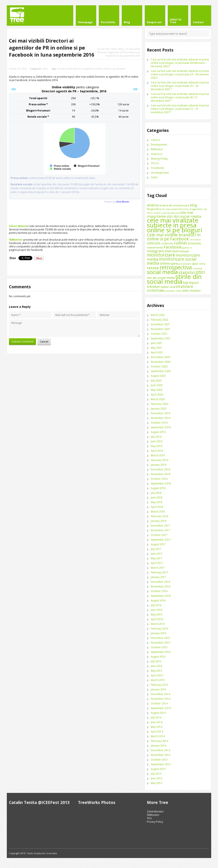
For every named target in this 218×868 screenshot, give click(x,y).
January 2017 (158, 577)
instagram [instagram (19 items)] (155, 251)
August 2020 (158, 376)
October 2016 (159, 591)
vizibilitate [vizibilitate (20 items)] (156, 290)
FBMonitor (153, 815)
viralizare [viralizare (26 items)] (185, 286)
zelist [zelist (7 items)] (178, 291)
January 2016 (158, 633)
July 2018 (156, 493)
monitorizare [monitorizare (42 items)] (161, 255)
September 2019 (161, 427)
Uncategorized (160, 173)
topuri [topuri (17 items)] (194, 283)
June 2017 (157, 554)
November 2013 (161, 755)
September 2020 (161, 371)
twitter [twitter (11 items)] (165, 287)
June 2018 (157, 498)
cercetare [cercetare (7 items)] (195, 240)
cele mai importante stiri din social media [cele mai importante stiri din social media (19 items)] (174, 214)
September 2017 (161, 540)
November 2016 (161, 586)
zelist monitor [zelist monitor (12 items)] (191, 291)
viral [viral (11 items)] (172, 287)
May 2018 (156, 502)
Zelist (45, 69)
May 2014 (156, 727)
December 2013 (160, 750)
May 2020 (156, 390)
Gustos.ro (157, 154)
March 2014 (158, 736)
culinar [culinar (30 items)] (181, 243)
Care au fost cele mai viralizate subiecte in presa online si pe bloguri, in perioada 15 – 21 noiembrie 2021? (180, 109)
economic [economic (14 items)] (195, 243)
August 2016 (158, 600)
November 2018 (161, 474)
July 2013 (156, 774)
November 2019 (161, 418)
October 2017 (159, 535)
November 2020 (161, 362)
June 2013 (157, 778)
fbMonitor (16, 240)
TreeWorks (157, 168)
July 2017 (156, 549)
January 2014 (158, 746)
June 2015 (157, 666)
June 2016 (157, 610)
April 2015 (157, 675)
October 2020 (159, 366)
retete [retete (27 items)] (153, 268)
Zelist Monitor (155, 812)
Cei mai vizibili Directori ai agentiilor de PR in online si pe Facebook (91, 69)
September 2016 (161, 596)
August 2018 (158, 488)
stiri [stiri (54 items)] (200, 272)
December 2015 (160, 638)
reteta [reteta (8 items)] (202, 264)
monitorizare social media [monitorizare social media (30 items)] (172, 261)
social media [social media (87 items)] (162, 272)
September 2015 (161, 652)
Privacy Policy (155, 822)
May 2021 (156, 348)
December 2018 (160, 469)
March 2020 (158, 399)
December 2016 (160, 582)
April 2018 (157, 507)
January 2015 (158, 689)
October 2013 (159, 760)
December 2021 (160, 324)
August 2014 (158, 713)
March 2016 (158, 624)
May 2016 (156, 615)
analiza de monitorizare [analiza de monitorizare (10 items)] (174, 205)
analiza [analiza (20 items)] (153, 205)
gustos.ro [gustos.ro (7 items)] (187, 248)
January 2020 (158, 409)
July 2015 (156, 661)
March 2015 (158, 680)
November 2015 (161, 643)
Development (159, 145)
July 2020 (156, 380)
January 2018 (158, 521)
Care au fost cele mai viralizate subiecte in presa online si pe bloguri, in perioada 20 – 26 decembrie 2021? (180, 86)
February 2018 (159, 516)
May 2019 (156, 446)
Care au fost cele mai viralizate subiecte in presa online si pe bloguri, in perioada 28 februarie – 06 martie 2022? (180, 63)
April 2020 (157, 395)
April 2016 (157, 619)
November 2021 (161, 329)
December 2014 (160, 694)
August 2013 (158, 769)
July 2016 (156, 605)
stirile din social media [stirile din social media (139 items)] (174, 279)
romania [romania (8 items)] (197, 268)
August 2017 (158, 544)
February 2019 (159, 460)
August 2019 (158, 432)
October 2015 (159, 647)
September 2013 (161, 764)
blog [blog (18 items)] (194, 205)
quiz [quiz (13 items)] (195, 263)
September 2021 (161, 338)
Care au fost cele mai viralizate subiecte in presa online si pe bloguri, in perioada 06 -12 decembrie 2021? (180, 97)
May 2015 (156, 671)
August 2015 (158, 657)
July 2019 (156, 437)
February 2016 (159, 629)
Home (114, 49)
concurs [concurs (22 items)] (154, 243)
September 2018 (161, 483)
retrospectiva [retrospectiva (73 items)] (176, 267)
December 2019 (160, 413)
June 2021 (157, 343)
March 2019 (158, 455)
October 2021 (159, 334)
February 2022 (159, 320)
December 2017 (160, 526)
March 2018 (158, 512)
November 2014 (161, 699)
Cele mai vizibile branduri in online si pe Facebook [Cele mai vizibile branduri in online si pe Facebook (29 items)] (174, 237)
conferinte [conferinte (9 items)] (167, 243)
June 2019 (157, 441)
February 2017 (159, 572)
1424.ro (155, 140)
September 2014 (161, 708)
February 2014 (159, 741)
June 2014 (157, 722)
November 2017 (161, 530)
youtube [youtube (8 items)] (170, 291)
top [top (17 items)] (186, 283)
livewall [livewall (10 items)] (184, 251)
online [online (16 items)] (165, 263)
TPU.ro (155, 163)
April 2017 (157, 563)
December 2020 (160, 357)
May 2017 (156, 558)
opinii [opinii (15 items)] (174, 263)
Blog (121, 49)
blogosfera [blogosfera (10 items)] (154, 209)
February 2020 (159, 404)
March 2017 (158, 568)
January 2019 (158, 465)
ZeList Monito (18, 226)
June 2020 (157, 385)
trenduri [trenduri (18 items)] (154, 287)
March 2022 (158, 315)
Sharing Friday (159, 159)
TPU (149, 818)
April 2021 (157, 352)
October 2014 (159, 703)
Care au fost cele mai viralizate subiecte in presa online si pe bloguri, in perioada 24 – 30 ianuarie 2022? (180, 74)
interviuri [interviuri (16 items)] (172, 251)
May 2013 (156, 783)
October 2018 (159, 479)
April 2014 (157, 732)
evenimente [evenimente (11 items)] (155, 247)
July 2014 (156, 717)
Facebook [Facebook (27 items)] (173, 247)
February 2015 (159, 685)
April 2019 (157, 451)
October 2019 (159, 423)
